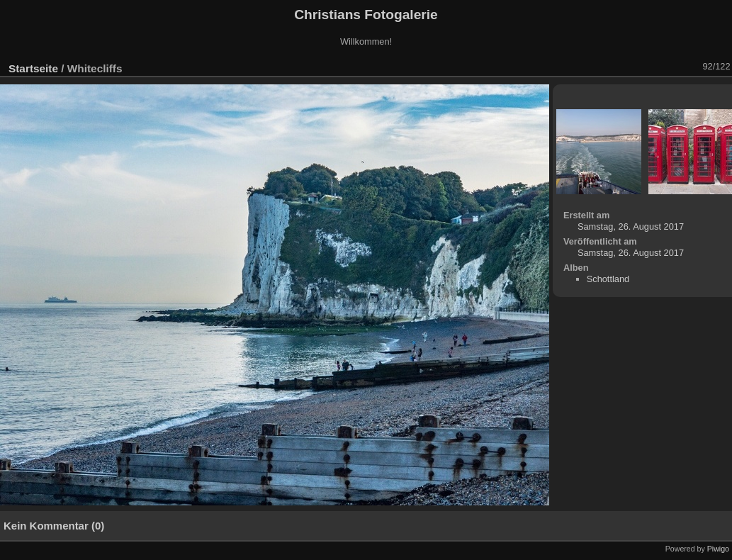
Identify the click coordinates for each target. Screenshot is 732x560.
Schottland (608, 279)
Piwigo (718, 549)
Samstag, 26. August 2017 (631, 226)
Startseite (33, 68)
